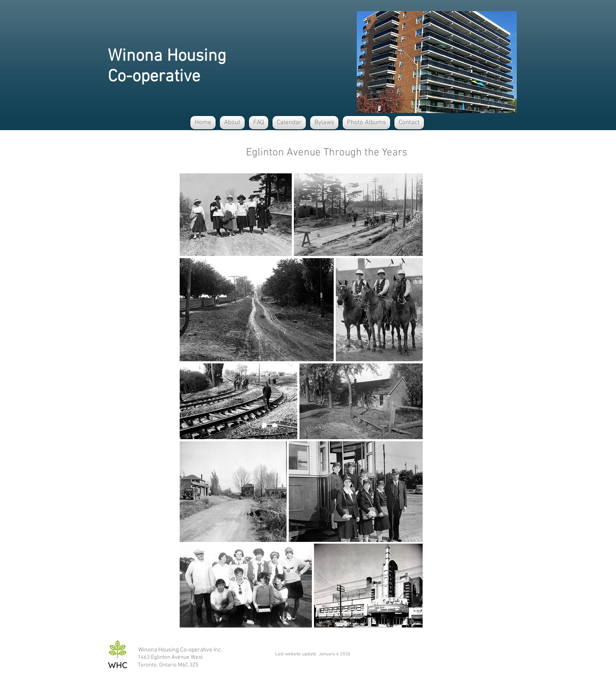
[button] (232, 123)
